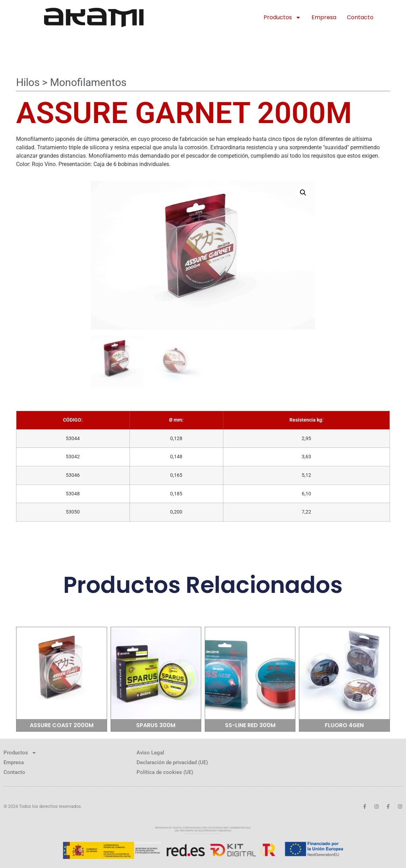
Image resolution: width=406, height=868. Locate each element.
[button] (303, 193)
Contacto (360, 17)
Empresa (324, 17)
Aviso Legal (150, 751)
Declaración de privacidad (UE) (172, 761)
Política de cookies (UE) (165, 771)
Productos (282, 17)
